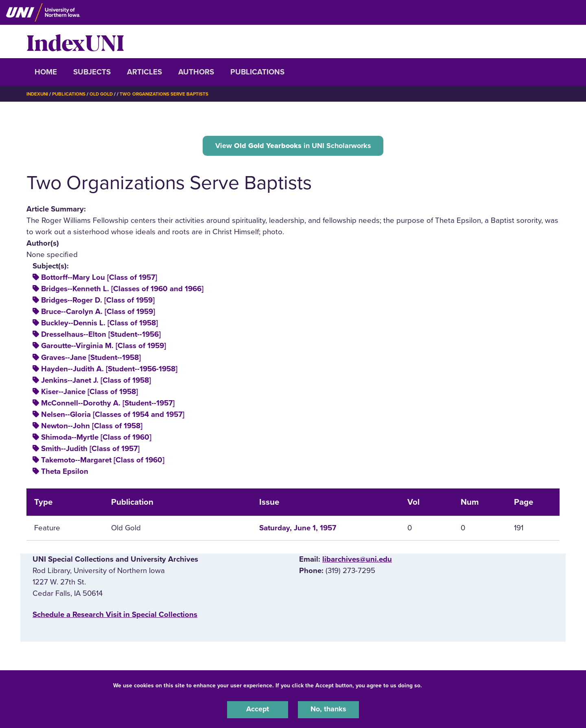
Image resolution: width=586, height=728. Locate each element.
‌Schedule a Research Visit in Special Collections (115, 616)
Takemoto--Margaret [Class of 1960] (103, 461)
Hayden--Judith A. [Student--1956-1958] (109, 370)
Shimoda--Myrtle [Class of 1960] (96, 438)
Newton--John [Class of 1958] (92, 427)
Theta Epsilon (65, 473)
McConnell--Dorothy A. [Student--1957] (108, 404)
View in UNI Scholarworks (293, 146)
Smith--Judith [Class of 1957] (90, 450)
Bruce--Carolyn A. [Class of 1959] (98, 313)
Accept (258, 709)
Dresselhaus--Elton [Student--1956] (101, 336)
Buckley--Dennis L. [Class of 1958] (99, 324)
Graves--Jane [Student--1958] (91, 358)
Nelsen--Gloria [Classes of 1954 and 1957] (113, 416)
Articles (144, 72)
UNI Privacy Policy (449, 685)
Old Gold (104, 94)
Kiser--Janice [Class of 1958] (90, 393)
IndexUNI (75, 41)
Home (46, 72)
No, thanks (328, 709)
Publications (257, 72)
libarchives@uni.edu (357, 560)
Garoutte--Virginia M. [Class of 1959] (104, 347)
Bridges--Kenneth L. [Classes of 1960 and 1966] (122, 290)
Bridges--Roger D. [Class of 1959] (98, 301)
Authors (196, 72)
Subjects (92, 72)
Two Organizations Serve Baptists (169, 94)
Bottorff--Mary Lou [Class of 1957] (99, 279)
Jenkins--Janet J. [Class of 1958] (96, 381)
